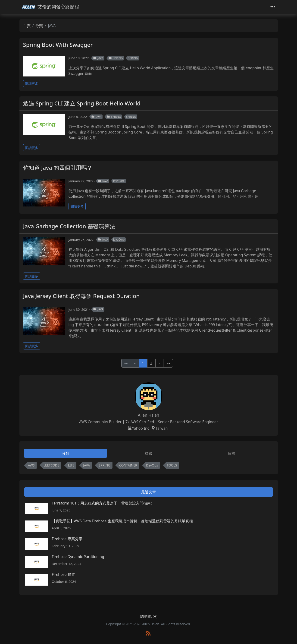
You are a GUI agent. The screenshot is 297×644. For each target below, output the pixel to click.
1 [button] (143, 363)
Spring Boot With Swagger (58, 45)
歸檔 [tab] (231, 453)
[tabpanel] (149, 466)
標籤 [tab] (149, 453)
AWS (31, 465)
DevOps (152, 465)
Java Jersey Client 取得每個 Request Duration (81, 296)
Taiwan (162, 428)
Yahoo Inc (141, 428)
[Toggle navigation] (273, 7)
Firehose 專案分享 (67, 539)
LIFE (71, 465)
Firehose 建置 (63, 574)
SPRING (116, 58)
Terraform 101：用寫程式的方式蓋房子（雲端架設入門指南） (103, 503)
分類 (39, 26)
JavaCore (119, 181)
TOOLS (172, 465)
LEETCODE (51, 465)
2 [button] (151, 363)
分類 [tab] (66, 453)
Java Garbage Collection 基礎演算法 (69, 226)
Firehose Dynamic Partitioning (78, 557)
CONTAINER (128, 465)
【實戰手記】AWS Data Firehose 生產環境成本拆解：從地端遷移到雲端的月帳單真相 (122, 521)
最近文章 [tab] (149, 492)
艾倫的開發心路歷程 (50, 7)
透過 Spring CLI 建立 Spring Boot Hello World (82, 103)
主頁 (27, 26)
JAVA (98, 58)
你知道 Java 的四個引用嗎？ (58, 167)
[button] (159, 363)
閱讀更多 (32, 84)
